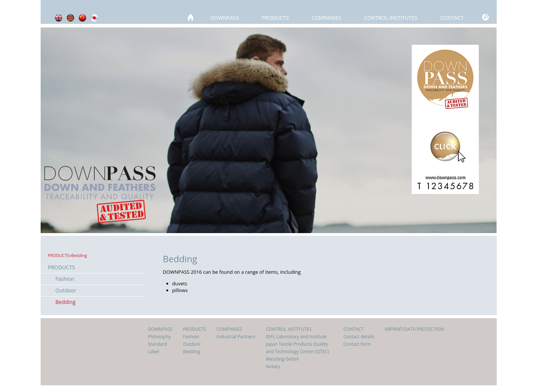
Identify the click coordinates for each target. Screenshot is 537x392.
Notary (273, 366)
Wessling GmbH (282, 359)
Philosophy (160, 337)
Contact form (357, 344)
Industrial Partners (236, 337)
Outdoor (66, 290)
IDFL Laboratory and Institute (296, 337)
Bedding (66, 302)
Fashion (65, 279)
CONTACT (452, 18)
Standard (158, 344)
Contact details (359, 337)
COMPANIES (326, 18)
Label (154, 352)
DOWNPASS (225, 18)
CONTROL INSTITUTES (391, 18)
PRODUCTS (275, 18)
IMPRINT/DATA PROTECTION (414, 329)
